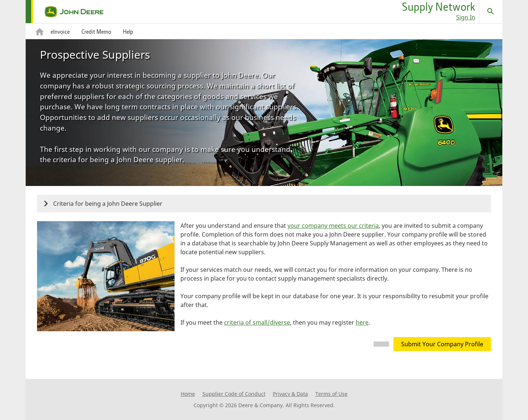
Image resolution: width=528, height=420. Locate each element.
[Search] (491, 12)
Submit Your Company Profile (442, 344)
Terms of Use (331, 394)
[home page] (65, 12)
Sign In (466, 17)
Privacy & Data (290, 394)
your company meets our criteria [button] (333, 226)
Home (188, 394)
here (362, 322)
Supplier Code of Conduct (234, 394)
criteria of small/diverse (257, 322)
